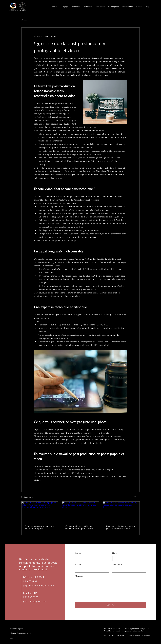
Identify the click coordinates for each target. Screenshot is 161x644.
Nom (114, 553)
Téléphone (117, 565)
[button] (100, 7)
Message (79, 576)
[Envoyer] (111, 605)
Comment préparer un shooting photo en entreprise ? (39, 527)
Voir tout (137, 497)
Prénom (79, 553)
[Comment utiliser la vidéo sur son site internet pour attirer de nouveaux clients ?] (81, 512)
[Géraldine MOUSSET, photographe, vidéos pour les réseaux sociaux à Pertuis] (121, 512)
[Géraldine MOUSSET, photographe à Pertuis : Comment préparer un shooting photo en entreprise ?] (40, 512)
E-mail (78, 565)
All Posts (24, 20)
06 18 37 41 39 (30, 581)
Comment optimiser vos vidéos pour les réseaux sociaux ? (120, 527)
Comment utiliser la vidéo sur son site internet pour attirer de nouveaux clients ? (80, 527)
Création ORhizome (142, 636)
